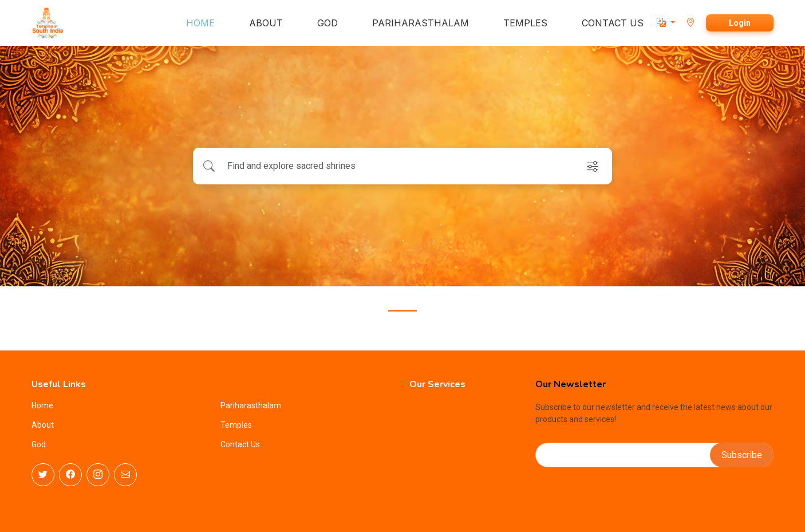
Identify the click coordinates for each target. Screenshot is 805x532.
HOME (200, 23)
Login (740, 23)
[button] (666, 23)
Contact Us (240, 444)
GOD (327, 23)
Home (42, 405)
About (43, 425)
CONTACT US (613, 23)
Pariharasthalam (251, 405)
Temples (236, 425)
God (39, 444)
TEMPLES (525, 23)
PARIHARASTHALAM (421, 23)
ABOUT (266, 23)
